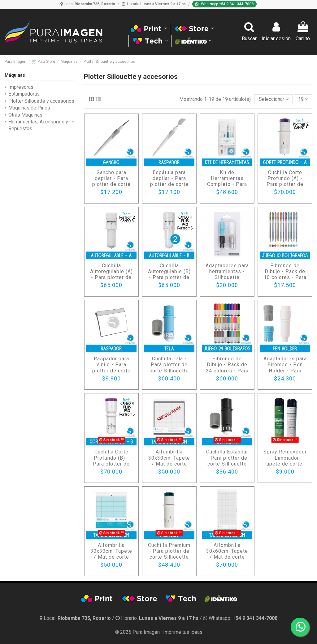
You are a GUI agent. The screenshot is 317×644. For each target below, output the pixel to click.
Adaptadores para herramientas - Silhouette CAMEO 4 (227, 275)
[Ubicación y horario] (76, 618)
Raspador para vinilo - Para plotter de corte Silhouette (111, 368)
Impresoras (21, 87)
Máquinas (15, 75)
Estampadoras (24, 94)
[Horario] (154, 4)
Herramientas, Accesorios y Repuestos (38, 125)
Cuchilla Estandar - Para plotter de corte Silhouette (227, 458)
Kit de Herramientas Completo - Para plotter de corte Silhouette (227, 184)
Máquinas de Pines (29, 108)
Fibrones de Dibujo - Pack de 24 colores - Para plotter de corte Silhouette (227, 371)
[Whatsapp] (224, 4)
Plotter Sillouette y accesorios (41, 101)
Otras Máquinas (25, 115)
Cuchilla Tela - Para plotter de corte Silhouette (169, 365)
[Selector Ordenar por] (274, 99)
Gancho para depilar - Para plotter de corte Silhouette (111, 181)
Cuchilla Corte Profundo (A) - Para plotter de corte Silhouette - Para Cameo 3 (285, 184)
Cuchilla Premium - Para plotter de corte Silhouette (169, 551)
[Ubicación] (88, 4)
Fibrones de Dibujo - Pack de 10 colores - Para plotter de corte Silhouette (285, 277)
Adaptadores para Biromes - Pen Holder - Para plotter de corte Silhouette (285, 371)
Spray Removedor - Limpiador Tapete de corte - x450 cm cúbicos (285, 461)
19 (303, 99)
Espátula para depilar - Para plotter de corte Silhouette (169, 181)
